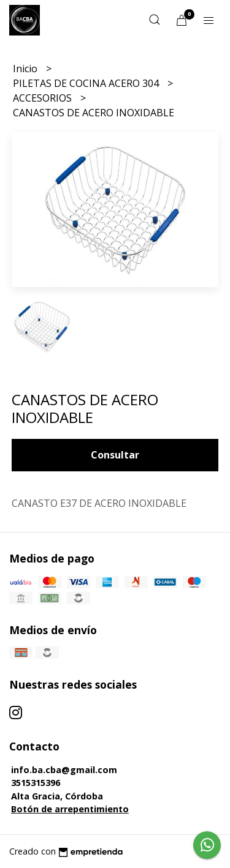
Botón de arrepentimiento (70, 809)
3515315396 (36, 783)
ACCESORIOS (44, 98)
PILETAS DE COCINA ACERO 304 (87, 83)
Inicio (26, 69)
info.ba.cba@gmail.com (64, 770)
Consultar (115, 455)
